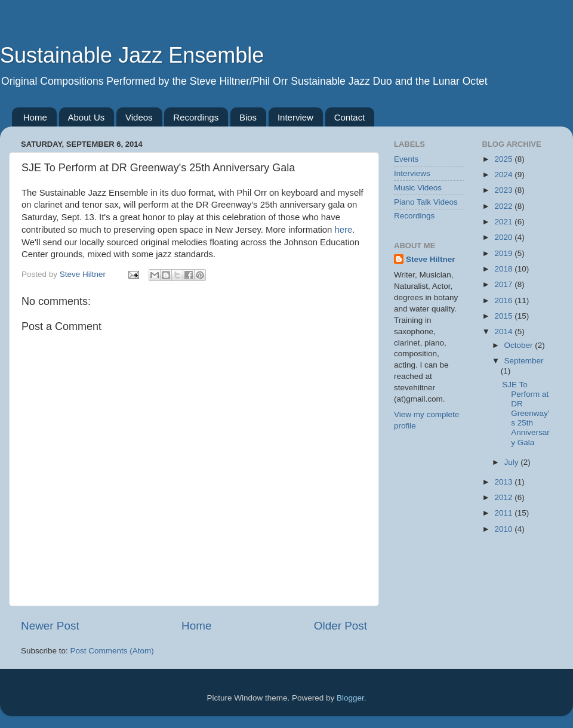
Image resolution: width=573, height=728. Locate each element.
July (513, 462)
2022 (504, 206)
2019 (504, 253)
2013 (504, 482)
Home (35, 117)
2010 (504, 529)
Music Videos (418, 188)
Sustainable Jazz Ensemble (132, 55)
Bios (248, 117)
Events (406, 159)
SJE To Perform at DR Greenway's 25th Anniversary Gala (526, 414)
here (343, 230)
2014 (504, 331)
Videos (139, 117)
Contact (350, 117)
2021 (504, 222)
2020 (504, 237)
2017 (504, 284)
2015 (504, 316)
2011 (504, 513)
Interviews (412, 173)
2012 (504, 497)
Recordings (196, 117)
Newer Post (50, 626)
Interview (295, 117)
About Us (87, 117)
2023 (504, 190)
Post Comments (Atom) (112, 651)
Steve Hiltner (431, 259)
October (520, 345)
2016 (504, 300)
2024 (504, 175)
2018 (504, 269)
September (524, 361)
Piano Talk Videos (426, 202)
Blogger (350, 698)
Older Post (341, 626)
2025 (504, 159)
